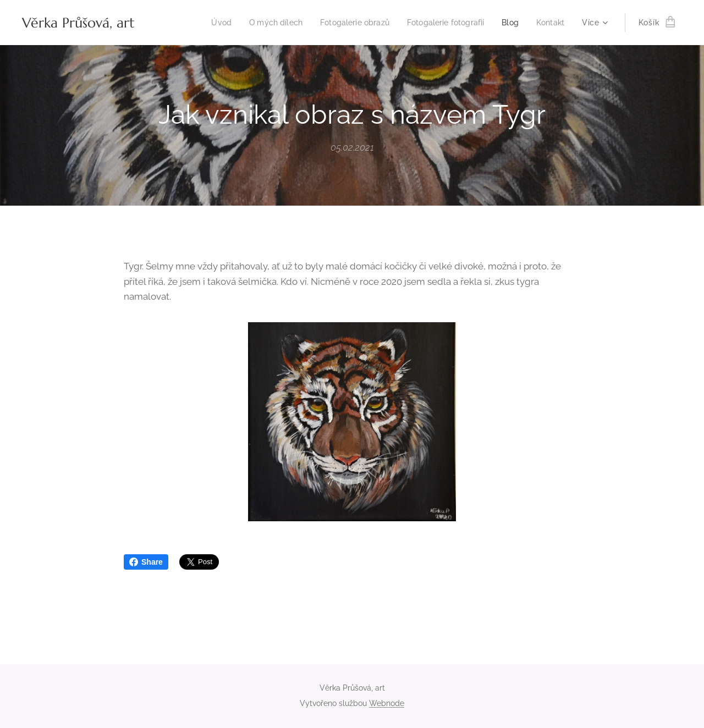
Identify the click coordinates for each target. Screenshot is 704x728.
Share (146, 562)
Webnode (387, 703)
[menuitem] (205, 23)
